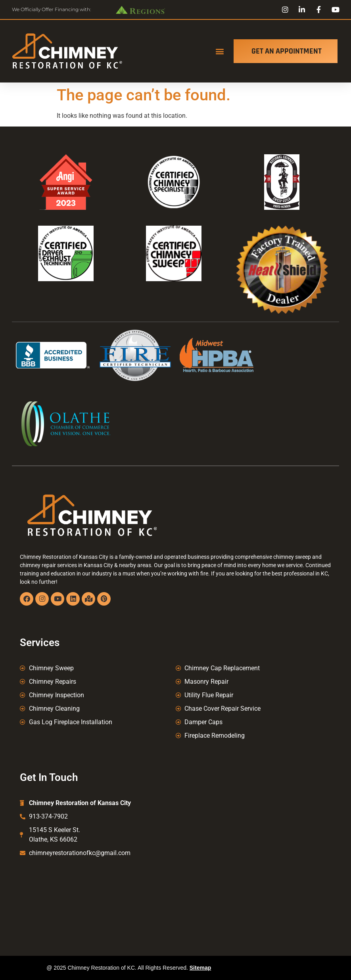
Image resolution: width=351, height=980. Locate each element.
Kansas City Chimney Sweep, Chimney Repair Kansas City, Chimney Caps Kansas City (175, 896)
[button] (220, 51)
